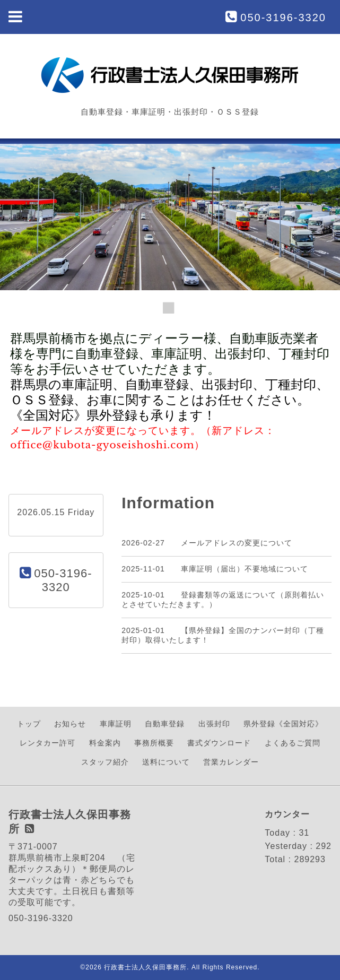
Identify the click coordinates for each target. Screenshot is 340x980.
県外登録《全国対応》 (283, 724)
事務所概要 (154, 743)
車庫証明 (116, 724)
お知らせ (70, 724)
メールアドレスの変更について (237, 543)
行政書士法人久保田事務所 (145, 967)
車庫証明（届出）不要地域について (245, 569)
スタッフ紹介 (105, 762)
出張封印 (214, 724)
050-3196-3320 (283, 18)
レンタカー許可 (47, 743)
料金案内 (105, 743)
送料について (166, 762)
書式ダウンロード (219, 743)
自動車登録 (165, 724)
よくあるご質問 (293, 743)
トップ (29, 724)
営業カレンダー (231, 762)
